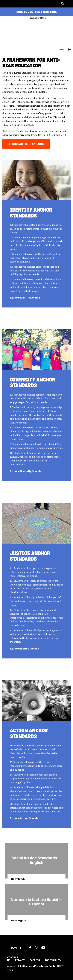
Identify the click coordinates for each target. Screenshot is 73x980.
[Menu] (68, 4)
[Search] (62, 4)
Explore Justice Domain (24, 649)
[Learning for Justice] (17, 4)
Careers (35, 960)
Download (17, 879)
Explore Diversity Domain (26, 471)
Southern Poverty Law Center (40, 966)
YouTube (43, 948)
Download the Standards (26, 144)
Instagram (37, 948)
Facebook (30, 948)
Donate (16, 948)
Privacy (20, 960)
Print (63, 50)
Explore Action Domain (24, 818)
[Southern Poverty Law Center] (5, 4)
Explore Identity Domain (25, 298)
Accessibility (53, 960)
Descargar (18, 921)
